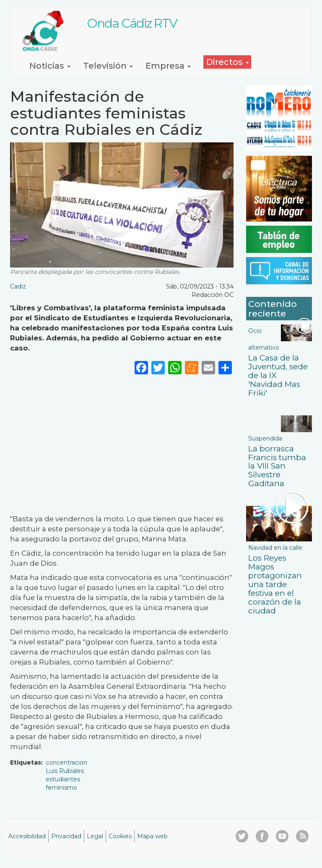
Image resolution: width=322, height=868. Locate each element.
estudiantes (63, 779)
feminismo (61, 788)
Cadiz (18, 286)
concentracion (66, 762)
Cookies (120, 836)
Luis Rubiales (65, 771)
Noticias (50, 66)
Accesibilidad (27, 836)
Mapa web (152, 836)
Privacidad (66, 836)
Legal (95, 836)
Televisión (108, 66)
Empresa (168, 66)
